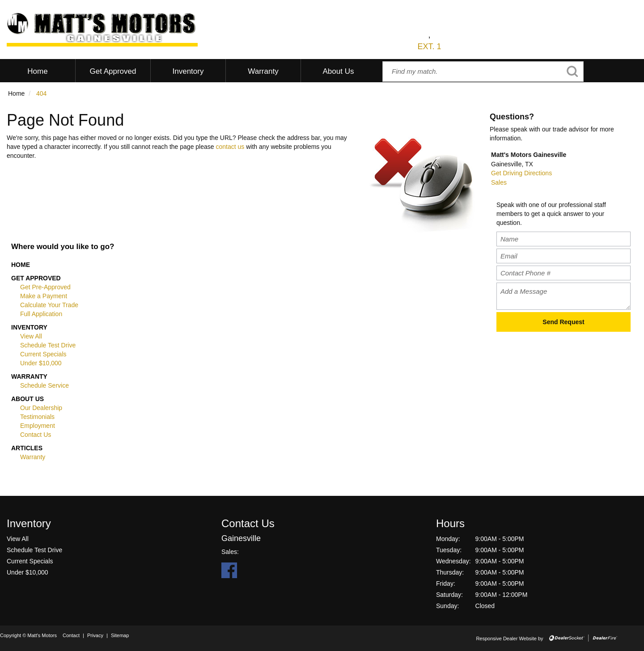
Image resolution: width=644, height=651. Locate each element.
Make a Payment (44, 296)
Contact (72, 635)
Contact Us (36, 435)
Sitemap (120, 635)
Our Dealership (41, 408)
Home (21, 265)
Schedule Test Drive (48, 345)
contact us (230, 147)
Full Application (41, 314)
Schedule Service (44, 385)
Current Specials (43, 354)
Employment (38, 426)
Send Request (563, 322)
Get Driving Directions (521, 173)
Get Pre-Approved (45, 287)
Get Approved (36, 278)
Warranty (29, 376)
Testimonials (37, 417)
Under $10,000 (41, 363)
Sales (499, 182)
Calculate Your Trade (49, 305)
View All (31, 336)
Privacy (95, 635)
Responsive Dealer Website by (509, 638)
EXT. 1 (429, 46)
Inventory (29, 327)
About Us (28, 399)
